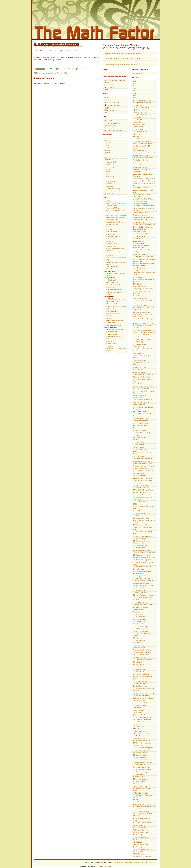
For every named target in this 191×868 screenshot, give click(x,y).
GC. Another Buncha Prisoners (142, 339)
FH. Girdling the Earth (140, 438)
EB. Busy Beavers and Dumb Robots (144, 557)
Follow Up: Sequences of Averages (143, 466)
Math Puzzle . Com (112, 311)
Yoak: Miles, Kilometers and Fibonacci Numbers (141, 247)
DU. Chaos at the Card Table (142, 578)
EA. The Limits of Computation (142, 560)
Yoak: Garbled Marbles (140, 151)
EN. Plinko (136, 516)
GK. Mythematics (138, 277)
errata (108, 164)
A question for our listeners (141, 428)
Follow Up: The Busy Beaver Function (144, 553)
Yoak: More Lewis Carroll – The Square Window (142, 316)
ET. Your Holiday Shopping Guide (143, 490)
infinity (108, 172)
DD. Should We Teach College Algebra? (142, 635)
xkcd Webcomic (111, 353)
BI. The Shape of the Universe (142, 770)
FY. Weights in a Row (139, 360)
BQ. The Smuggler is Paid (141, 750)
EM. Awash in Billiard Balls (141, 518)
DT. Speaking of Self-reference (142, 583)
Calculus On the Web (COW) (115, 211)
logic (108, 174)
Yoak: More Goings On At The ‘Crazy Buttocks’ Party (144, 260)
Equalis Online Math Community (116, 222)
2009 (134, 88)
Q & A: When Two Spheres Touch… (144, 471)
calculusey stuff (111, 162)
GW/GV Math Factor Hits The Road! (144, 217)
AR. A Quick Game (139, 816)
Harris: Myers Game (139, 268)
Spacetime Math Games (114, 325)
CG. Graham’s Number (140, 705)
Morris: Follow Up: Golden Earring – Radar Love (144, 175)
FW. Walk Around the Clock (141, 363)
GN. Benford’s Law (139, 239)
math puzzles (56, 47)
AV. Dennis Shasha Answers (141, 804)
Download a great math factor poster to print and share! (123, 53)
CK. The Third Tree (139, 691)
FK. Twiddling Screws (139, 430)
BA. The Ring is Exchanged (141, 786)
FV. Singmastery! (138, 365)
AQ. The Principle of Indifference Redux (143, 819)
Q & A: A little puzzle (139, 622)
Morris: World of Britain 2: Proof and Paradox (144, 350)
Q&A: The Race (138, 708)
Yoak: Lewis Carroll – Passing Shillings (142, 327)
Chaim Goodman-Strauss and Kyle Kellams (115, 82)
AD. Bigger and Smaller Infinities (143, 849)
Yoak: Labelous (138, 384)
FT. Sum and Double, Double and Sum (143, 380)
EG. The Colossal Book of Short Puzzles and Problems (143, 542)
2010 (134, 86)
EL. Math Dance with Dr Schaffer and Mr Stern (144, 521)
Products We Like (110, 128)
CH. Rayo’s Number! (139, 701)
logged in (47, 84)
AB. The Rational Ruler (140, 854)
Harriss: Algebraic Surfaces (141, 426)
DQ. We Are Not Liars (139, 590)
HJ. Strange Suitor (138, 127)
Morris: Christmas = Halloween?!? (143, 478)
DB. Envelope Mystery (140, 640)
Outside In (110, 255)
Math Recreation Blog (113, 234)
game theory (110, 167)
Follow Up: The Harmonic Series (143, 536)
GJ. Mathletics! (137, 284)
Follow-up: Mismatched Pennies (143, 677)
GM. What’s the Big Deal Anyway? (143, 257)
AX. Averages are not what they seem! (56, 44)
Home (106, 98)
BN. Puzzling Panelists (140, 757)
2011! (135, 162)
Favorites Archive (138, 73)
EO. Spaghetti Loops (139, 513)
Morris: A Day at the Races (141, 155)
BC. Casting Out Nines (140, 784)
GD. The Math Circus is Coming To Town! (143, 320)
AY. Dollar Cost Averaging (79, 51)
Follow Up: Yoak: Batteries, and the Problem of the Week (143, 265)
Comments (110, 110)
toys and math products (113, 191)
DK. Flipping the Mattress (141, 607)
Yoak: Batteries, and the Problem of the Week (144, 281)
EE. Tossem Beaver (139, 548)
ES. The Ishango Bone (140, 493)
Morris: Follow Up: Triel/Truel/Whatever (139, 242)
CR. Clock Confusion (139, 669)
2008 (134, 91)
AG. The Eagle (137, 842)
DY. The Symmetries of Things (142, 567)
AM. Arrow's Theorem (139, 828)
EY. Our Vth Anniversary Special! (143, 464)
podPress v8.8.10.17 (103, 867)
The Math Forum (111, 269)
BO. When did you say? (140, 755)
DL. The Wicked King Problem (142, 602)
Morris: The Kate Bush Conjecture (143, 375)
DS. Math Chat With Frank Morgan (143, 586)
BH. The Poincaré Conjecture (142, 772)
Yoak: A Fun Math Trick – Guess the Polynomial (144, 408)
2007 (134, 93)
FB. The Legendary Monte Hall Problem (142, 453)
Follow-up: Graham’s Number (142, 703)
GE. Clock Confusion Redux (141, 312)
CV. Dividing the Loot (139, 657)
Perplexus (109, 318)
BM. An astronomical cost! (141, 760)
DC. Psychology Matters (140, 638)
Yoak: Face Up (137, 370)
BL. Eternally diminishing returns (143, 762)
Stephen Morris (109, 87)
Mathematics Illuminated (114, 239)
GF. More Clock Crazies (140, 305)
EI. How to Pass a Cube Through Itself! (143, 533)
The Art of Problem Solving (114, 292)
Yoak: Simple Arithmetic (140, 298)
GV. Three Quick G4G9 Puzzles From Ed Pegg (144, 209)
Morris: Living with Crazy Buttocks (143, 289)
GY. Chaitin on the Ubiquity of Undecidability (142, 196)
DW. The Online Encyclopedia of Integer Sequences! (143, 572)
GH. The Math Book (139, 296)
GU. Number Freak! (139, 222)
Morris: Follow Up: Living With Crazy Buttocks (144, 274)
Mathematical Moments (113, 237)
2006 (134, 96)
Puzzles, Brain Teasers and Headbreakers (115, 322)
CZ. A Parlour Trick (139, 645)
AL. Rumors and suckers (140, 830)
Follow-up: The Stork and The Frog (143, 693)
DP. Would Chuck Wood (140, 593)
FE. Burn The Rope (139, 445)
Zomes (109, 295)
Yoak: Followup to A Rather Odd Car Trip (144, 392)
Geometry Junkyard (112, 224)
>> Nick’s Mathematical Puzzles (116, 299)
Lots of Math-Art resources (114, 227)
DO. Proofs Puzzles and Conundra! (144, 595)
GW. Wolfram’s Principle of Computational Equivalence (141, 202)
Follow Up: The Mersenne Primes (143, 495)
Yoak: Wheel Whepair (139, 231)
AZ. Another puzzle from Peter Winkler (142, 790)
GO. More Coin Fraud (139, 236)
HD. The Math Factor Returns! (142, 141)
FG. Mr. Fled (137, 440)
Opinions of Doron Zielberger (115, 253)
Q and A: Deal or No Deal (141, 631)
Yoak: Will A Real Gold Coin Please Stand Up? (143, 415)
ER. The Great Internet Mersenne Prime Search (143, 498)
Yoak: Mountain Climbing (140, 423)
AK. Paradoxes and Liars (140, 832)
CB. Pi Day (136, 724)
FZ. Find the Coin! (138, 347)
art (105, 138)
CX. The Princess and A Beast (142, 652)
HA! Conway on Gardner (140, 188)
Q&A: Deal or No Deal (140, 619)
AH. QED (136, 840)
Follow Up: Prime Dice (140, 612)
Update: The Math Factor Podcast (143, 199)
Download (80, 69)
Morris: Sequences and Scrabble (143, 480)
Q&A (106, 157)
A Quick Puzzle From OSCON (142, 100)
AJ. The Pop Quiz (138, 835)
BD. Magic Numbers (139, 782)
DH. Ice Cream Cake (139, 617)
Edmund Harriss (109, 85)
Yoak (108, 148)
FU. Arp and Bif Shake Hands (142, 377)
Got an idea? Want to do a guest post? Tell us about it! (123, 59)
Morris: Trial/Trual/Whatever (141, 254)
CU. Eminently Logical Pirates (142, 660)
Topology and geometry (113, 189)
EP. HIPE (136, 504)
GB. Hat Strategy (138, 342)
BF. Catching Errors (139, 777)
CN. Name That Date (139, 684)
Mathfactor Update (139, 165)
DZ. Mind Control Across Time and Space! (143, 563)
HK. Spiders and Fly (139, 124)
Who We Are (108, 121)
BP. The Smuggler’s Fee (140, 753)
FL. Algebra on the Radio (140, 421)
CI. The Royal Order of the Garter (143, 698)
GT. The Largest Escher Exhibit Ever (144, 225)
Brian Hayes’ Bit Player (113, 208)
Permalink (81, 47)
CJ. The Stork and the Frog (141, 696)
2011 (134, 84)
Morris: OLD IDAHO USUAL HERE (143, 323)
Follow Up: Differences (140, 476)
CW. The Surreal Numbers (141, 655)
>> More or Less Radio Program (116, 203)
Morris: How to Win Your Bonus (142, 461)
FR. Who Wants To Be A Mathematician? (140, 396)
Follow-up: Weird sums (140, 664)
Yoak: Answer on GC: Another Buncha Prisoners (142, 336)
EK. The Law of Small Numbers (142, 525)
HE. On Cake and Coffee (140, 139)
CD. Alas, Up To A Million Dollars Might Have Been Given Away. (143, 718)
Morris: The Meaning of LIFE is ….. (143, 220)
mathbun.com (110, 113)
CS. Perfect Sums (138, 667)
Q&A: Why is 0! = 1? (139, 715)
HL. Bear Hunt (137, 122)
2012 (134, 81)
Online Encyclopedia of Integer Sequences (116, 250)
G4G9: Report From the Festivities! (143, 206)
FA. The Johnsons (138, 456)
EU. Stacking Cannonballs (141, 488)
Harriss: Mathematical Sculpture (143, 400)
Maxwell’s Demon (112, 244)
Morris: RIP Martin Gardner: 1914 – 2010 (143, 191)
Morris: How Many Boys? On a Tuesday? (142, 251)
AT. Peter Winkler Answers (141, 811)
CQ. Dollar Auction (139, 672)
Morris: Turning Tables (140, 405)
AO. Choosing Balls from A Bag (142, 823)
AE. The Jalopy (138, 847)
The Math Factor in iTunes (113, 105)
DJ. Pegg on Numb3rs (140, 610)
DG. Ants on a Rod (139, 624)
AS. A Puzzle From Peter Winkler (143, 814)
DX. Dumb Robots (138, 569)
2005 (134, 98)
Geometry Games (112, 334)
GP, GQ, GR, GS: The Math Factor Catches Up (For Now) (143, 228)
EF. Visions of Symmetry (140, 545)
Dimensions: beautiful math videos (117, 215)
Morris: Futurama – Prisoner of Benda (144, 178)
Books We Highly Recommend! (114, 130)
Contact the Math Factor (112, 102)
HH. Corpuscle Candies (140, 132)
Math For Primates (112, 232)
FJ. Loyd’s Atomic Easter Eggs (142, 433)
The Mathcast (72, 47)
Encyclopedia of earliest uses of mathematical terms (116, 219)
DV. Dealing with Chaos (140, 576)
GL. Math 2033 (137, 270)
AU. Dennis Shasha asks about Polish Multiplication (144, 808)
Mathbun (109, 341)
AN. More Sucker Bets (140, 825)
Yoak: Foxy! (136, 294)
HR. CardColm (137, 105)
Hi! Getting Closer (138, 129)
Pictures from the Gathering (141, 108)
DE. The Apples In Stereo (141, 629)
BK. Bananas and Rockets (141, 765)
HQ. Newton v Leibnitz (140, 110)
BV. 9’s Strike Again (139, 738)
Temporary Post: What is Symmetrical (144, 333)
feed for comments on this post (45, 73)
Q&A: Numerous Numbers (141, 679)
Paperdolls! (136, 511)
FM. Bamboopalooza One (141, 418)
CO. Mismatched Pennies (141, 681)
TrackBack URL (62, 73)
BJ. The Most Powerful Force (142, 767)
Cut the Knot (110, 213)
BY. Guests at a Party (139, 731)
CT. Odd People (138, 662)
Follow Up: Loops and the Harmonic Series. (144, 508)
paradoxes (110, 186)
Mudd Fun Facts (111, 246)
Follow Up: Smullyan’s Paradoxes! (143, 581)
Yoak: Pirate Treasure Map (141, 234)
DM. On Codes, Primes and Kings (143, 600)
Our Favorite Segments (140, 69)
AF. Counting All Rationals (141, 844)
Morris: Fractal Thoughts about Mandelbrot (142, 171)
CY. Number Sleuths (139, 648)
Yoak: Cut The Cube (139, 353)
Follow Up (108, 153)
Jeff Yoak (107, 90)
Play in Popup (72, 69)
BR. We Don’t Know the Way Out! (143, 748)
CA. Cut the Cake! (138, 727)
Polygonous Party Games (141, 213)
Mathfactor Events (112, 181)
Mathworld (110, 241)
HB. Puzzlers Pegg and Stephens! (143, 158)
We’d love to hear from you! (113, 123)
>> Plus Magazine (112, 206)
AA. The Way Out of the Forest (142, 857)
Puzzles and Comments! (140, 215)
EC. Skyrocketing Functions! (141, 555)
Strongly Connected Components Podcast (116, 263)
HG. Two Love (137, 134)
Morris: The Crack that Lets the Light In (144, 184)
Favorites (47, 47)
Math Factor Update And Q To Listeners (142, 147)
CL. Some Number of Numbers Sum (144, 689)
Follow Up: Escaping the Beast (142, 650)
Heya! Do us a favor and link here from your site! (121, 64)
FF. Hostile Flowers (139, 442)
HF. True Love (137, 136)
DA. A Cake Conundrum (140, 643)
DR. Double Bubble (139, 588)
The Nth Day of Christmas (141, 160)
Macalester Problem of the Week (116, 306)
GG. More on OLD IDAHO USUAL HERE (143, 302)
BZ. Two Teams (138, 729)
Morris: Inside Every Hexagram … (143, 468)
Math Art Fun (110, 287)
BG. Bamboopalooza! (139, 774)
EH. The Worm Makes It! (140, 539)
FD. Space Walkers (139, 447)
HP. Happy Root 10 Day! (140, 112)
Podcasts (107, 155)
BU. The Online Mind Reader (142, 741)
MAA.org (109, 229)
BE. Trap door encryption (140, 779)
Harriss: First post (138, 483)
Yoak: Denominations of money (142, 103)
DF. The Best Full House (140, 626)
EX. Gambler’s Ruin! (139, 473)
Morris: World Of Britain (140, 372)
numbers (64, 47)
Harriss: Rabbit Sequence (141, 411)
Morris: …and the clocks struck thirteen (142, 357)
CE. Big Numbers (138, 713)
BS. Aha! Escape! (138, 745)
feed (108, 108)
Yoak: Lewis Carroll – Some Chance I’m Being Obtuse (144, 309)
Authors (107, 140)
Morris (108, 145)
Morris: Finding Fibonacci (141, 167)
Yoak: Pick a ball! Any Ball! (141, 389)
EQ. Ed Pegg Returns (139, 502)
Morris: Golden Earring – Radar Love (144, 181)
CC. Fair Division (138, 722)
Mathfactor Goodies (110, 126)
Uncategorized (109, 193)
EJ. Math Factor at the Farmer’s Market (142, 528)
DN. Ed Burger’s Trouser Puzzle (143, 598)
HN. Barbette (137, 117)
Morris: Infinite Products (140, 367)
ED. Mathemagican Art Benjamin (143, 550)
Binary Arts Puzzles (112, 282)
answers (111, 179)
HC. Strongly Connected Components (144, 153)
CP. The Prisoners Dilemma (141, 674)
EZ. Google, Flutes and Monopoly (143, 459)
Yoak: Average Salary (139, 286)
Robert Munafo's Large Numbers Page (116, 259)
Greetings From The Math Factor (143, 605)
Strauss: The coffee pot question (143, 144)
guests (108, 169)
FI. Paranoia (137, 435)
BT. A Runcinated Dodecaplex (142, 743)
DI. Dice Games (138, 614)
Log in (106, 100)
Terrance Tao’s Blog (112, 267)
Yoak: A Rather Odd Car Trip (141, 402)
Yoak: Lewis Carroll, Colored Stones (144, 330)
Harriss (109, 143)
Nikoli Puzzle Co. (112, 316)
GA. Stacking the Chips (140, 344)
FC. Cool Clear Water (139, 450)
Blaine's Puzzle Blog (113, 304)
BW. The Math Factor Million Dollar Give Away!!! (143, 735)
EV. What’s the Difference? (141, 485)
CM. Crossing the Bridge (140, 686)
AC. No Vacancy (138, 852)
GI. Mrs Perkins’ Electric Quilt (142, 291)
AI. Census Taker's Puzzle (141, 837)
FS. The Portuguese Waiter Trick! (143, 386)
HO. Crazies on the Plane (141, 115)
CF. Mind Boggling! (139, 710)
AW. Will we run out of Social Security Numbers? (52, 51)
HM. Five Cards (138, 120)
